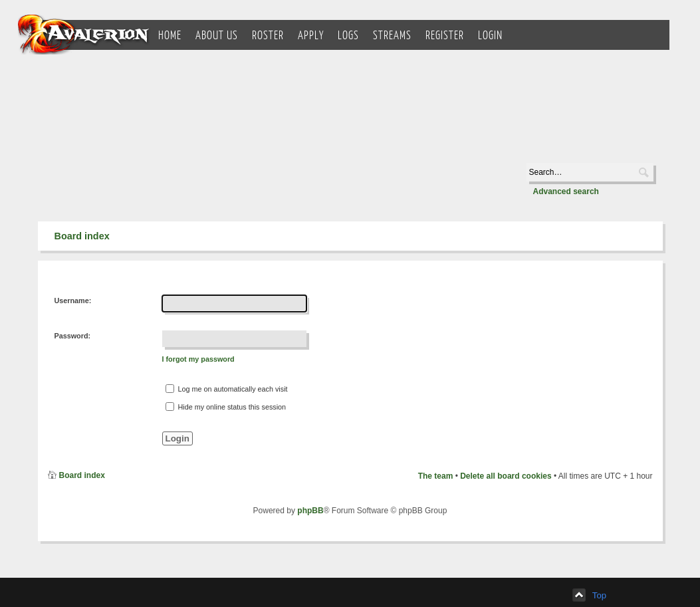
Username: (73, 301)
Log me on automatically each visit (227, 389)
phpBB (310, 511)
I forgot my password (198, 359)
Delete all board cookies (506, 476)
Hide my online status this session (226, 407)
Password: (73, 336)
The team (436, 476)
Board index (82, 236)
